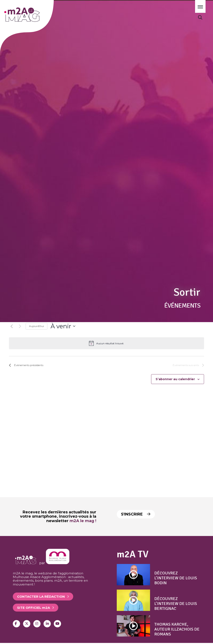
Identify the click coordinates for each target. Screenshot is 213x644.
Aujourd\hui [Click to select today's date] (36, 326)
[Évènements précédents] (12, 326)
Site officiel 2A (34, 608)
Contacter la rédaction (41, 597)
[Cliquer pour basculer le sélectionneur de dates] (63, 326)
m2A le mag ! (83, 521)
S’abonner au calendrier (175, 379)
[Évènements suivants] (20, 326)
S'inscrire (136, 514)
